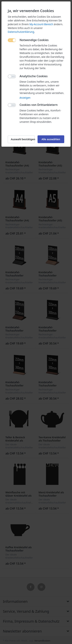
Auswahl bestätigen (23, 139)
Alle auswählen (51, 139)
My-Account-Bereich (41, 24)
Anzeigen (25, 98)
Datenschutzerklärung (21, 32)
